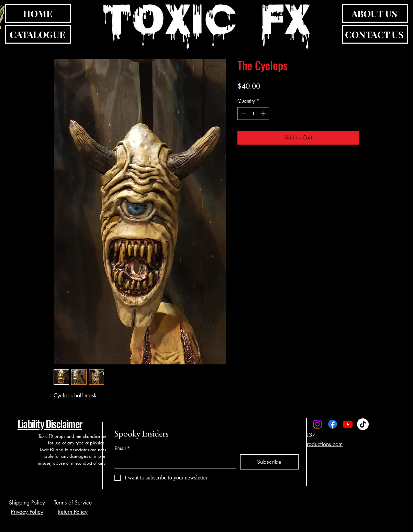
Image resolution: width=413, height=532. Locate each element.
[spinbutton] (253, 114)
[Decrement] (243, 114)
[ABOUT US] (375, 13)
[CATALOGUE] (38, 34)
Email (122, 448)
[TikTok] (363, 424)
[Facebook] (333, 424)
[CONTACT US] (375, 34)
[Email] (173, 461)
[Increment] (264, 114)
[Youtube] (348, 424)
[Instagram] (317, 424)
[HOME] (38, 13)
